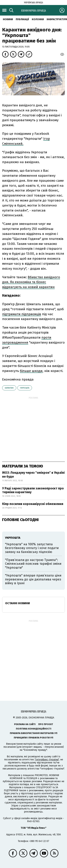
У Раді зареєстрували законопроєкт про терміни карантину (33, 490)
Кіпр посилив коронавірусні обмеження (33, 504)
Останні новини (18, 603)
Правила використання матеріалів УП (34, 733)
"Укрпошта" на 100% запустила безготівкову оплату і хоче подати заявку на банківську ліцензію (32, 548)
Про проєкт (46, 724)
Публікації (22, 19)
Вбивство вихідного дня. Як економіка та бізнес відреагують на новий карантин (31, 282)
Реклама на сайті (25, 724)
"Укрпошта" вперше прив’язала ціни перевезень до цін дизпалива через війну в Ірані (33, 579)
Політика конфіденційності (34, 729)
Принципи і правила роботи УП (33, 738)
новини (8, 19)
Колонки (38, 19)
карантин (9, 388)
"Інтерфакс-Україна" (47, 760)
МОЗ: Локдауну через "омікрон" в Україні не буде (33, 475)
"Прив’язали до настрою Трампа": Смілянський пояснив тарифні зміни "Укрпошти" (33, 564)
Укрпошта (25, 388)
